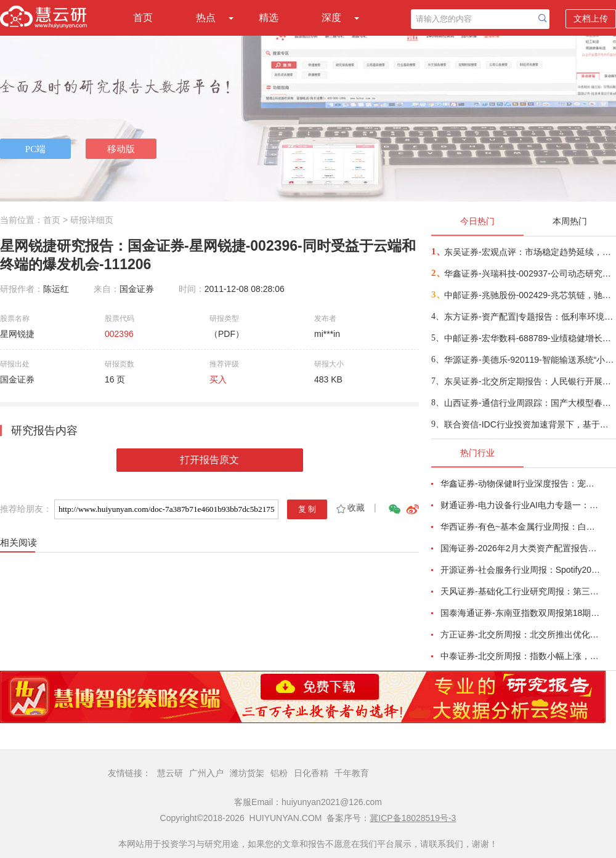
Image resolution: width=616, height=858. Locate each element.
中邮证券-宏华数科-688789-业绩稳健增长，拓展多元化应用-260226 (529, 338)
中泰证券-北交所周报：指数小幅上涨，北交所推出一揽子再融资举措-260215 (521, 656)
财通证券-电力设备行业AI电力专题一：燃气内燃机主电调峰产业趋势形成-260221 (521, 505)
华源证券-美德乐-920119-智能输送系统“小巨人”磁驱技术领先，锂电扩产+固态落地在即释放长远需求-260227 (529, 360)
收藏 (350, 508)
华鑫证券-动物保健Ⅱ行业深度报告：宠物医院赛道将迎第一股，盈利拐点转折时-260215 (521, 484)
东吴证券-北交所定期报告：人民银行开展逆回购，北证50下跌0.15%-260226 (529, 381)
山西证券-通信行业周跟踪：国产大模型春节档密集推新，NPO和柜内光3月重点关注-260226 (529, 403)
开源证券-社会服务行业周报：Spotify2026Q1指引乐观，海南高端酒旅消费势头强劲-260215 (521, 570)
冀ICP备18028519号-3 (413, 818)
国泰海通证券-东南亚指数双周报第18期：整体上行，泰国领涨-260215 (521, 613)
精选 (269, 18)
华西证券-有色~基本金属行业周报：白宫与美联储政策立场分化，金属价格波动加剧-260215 (521, 527)
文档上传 (591, 18)
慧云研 (170, 773)
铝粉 (279, 773)
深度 (331, 18)
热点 (206, 18)
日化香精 (311, 773)
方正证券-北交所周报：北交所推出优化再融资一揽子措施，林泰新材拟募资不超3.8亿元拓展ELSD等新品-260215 (521, 634)
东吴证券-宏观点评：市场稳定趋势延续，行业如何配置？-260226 (529, 252)
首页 (143, 18)
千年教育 (352, 773)
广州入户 (206, 773)
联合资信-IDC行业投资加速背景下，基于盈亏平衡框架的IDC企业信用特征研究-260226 (529, 424)
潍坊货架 (247, 773)
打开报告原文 (209, 460)
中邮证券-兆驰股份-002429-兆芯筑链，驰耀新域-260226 (529, 295)
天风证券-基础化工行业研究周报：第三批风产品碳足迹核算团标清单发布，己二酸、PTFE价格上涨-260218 (521, 591)
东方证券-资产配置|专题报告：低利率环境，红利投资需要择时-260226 (529, 317)
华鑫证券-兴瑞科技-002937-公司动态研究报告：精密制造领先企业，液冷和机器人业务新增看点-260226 (529, 273)
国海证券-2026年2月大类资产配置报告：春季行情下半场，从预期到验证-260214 (521, 548)
